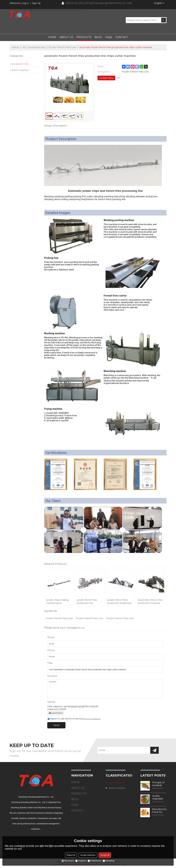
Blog (98, 37)
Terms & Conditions (92, 719)
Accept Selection (88, 855)
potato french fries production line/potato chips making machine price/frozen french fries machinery (120, 602)
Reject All (71, 855)
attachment (56, 713)
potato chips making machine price (57, 602)
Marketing (109, 861)
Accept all (105, 855)
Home (52, 37)
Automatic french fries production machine (150, 602)
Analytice (81, 861)
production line (37, 47)
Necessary (68, 861)
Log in (25, 3)
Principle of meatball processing (158, 784)
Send (56, 725)
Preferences (95, 861)
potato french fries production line (87, 602)
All (24, 47)
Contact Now (106, 78)
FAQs (109, 37)
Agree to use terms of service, (74, 719)
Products (84, 37)
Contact (122, 37)
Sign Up (36, 3)
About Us (66, 37)
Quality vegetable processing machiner (158, 797)
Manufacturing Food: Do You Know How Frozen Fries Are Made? (159, 811)
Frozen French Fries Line (62, 47)
